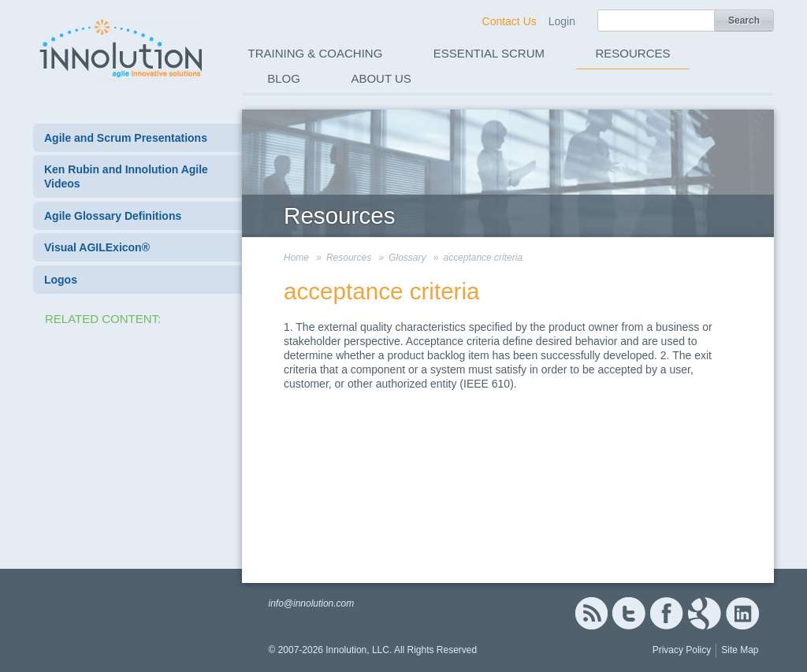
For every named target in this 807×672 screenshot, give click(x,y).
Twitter (629, 613)
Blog (284, 78)
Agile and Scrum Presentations (126, 138)
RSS (591, 613)
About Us (381, 78)
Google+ (705, 613)
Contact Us (509, 21)
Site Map (740, 650)
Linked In (742, 613)
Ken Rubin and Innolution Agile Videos (126, 176)
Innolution (122, 48)
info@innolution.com (311, 603)
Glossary (407, 258)
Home (296, 258)
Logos (61, 280)
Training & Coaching (316, 53)
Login (562, 21)
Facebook (666, 613)
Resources (633, 53)
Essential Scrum (489, 53)
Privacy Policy (682, 650)
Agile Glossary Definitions (113, 216)
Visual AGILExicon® (97, 247)
